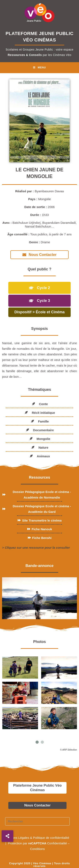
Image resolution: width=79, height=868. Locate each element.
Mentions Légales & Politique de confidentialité (37, 837)
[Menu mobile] (39, 68)
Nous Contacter (38, 805)
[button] (7, 836)
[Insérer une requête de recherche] (37, 821)
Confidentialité (57, 843)
